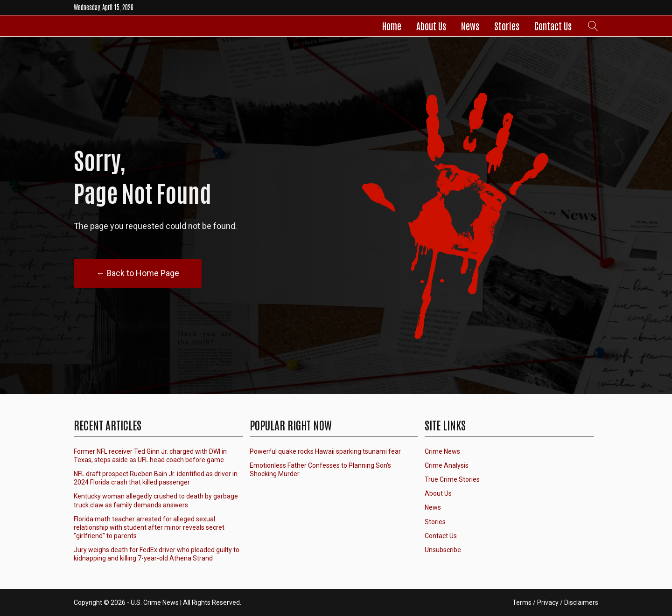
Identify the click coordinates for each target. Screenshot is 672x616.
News (470, 26)
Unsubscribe (443, 550)
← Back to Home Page (138, 273)
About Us (431, 26)
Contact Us (553, 26)
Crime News (442, 451)
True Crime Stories (452, 479)
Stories (507, 26)
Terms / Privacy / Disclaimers (555, 602)
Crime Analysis (447, 465)
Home (392, 26)
